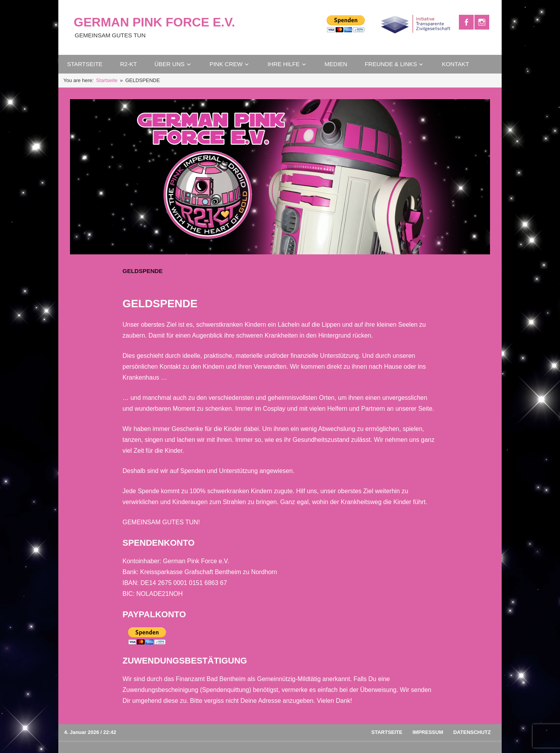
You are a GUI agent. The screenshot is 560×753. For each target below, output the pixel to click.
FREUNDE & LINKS (391, 64)
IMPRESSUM (428, 732)
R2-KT (129, 64)
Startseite (387, 732)
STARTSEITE (85, 64)
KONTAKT (455, 64)
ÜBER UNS (170, 64)
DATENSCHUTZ (472, 732)
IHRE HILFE (284, 64)
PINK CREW (226, 64)
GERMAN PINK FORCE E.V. (155, 22)
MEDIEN (336, 64)
